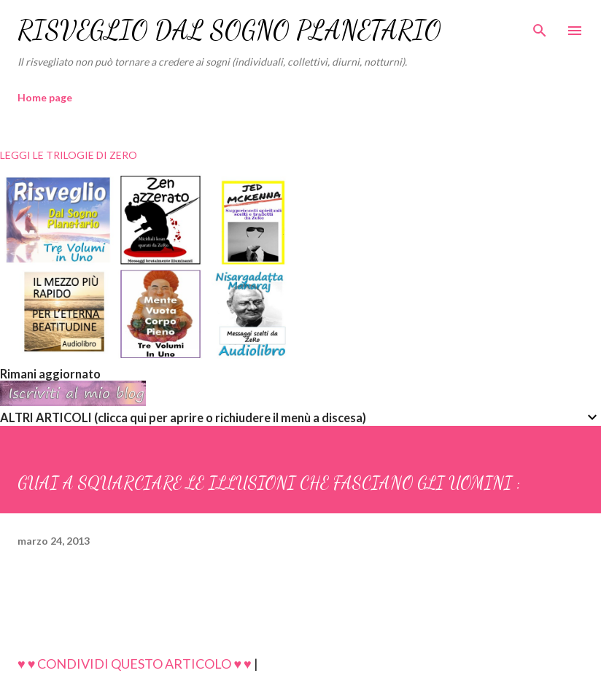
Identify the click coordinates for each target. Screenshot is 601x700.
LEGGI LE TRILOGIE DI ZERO (69, 155)
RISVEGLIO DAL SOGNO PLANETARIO (229, 30)
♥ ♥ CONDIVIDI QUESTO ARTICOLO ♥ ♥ (135, 664)
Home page (45, 97)
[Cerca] (540, 26)
